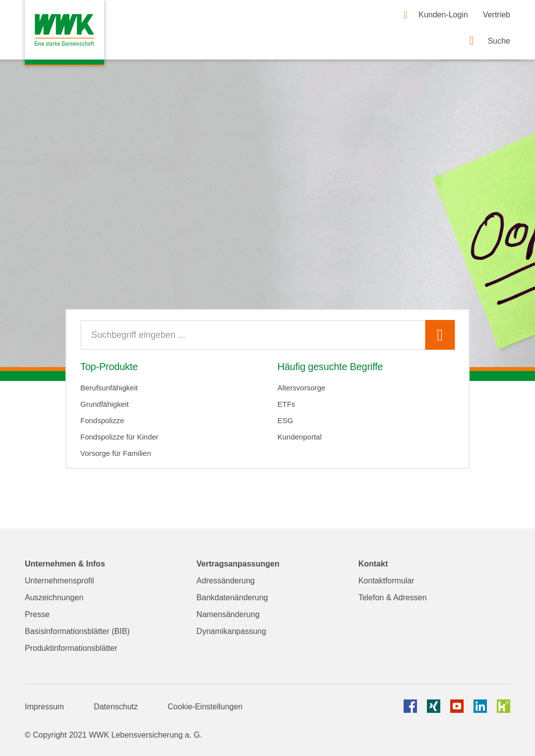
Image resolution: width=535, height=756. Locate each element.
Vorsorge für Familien (116, 453)
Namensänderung (228, 614)
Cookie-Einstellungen (205, 707)
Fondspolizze (102, 420)
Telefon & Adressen (393, 598)
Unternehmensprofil (59, 581)
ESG (285, 420)
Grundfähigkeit (105, 404)
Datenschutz (116, 707)
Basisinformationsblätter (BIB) (77, 631)
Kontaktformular (386, 581)
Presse (37, 614)
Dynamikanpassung (231, 631)
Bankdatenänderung (232, 598)
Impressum (44, 707)
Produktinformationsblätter (71, 648)
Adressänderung (225, 581)
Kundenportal (299, 437)
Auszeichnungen (54, 598)
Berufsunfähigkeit (109, 388)
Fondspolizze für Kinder (119, 437)
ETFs (286, 404)
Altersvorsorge (301, 388)
